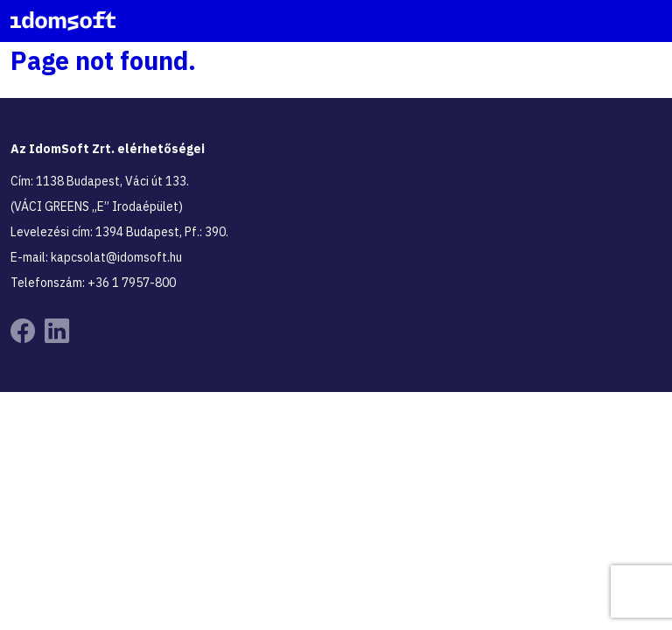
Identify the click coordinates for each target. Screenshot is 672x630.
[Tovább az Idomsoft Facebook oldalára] (23, 331)
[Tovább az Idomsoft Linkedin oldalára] (57, 331)
